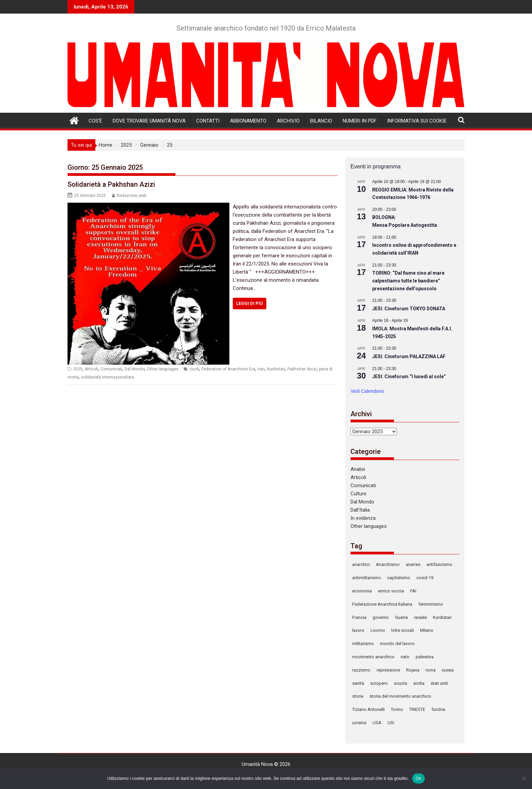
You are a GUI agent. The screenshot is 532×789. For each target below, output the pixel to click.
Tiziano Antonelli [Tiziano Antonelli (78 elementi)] (368, 709)
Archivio (288, 121)
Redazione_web (131, 196)
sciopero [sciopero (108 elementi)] (379, 683)
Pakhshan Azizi (302, 369)
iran (261, 369)
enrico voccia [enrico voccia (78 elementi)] (391, 591)
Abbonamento (248, 121)
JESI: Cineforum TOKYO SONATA (409, 309)
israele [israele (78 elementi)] (420, 617)
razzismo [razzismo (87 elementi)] (361, 670)
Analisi (358, 469)
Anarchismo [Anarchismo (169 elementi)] (388, 564)
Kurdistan (276, 369)
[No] (524, 778)
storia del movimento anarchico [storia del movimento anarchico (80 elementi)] (400, 696)
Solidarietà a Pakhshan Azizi (111, 184)
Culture (358, 494)
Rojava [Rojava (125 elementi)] (413, 670)
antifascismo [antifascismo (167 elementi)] (439, 564)
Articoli (91, 369)
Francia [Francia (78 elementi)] (359, 617)
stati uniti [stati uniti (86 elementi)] (439, 683)
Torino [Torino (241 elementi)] (397, 709)
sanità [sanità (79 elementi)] (358, 683)
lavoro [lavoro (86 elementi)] (358, 630)
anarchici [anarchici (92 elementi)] (361, 564)
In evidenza (363, 518)
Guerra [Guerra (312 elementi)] (401, 617)
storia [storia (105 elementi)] (358, 696)
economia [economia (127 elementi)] (362, 591)
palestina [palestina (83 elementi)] (425, 657)
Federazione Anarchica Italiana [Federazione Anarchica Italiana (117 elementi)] (382, 604)
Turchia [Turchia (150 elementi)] (438, 709)
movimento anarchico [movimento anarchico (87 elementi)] (373, 657)
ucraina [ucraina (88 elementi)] (359, 723)
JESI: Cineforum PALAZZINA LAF (409, 356)
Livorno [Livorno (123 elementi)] (378, 630)
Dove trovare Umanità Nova (149, 121)
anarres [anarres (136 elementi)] (413, 564)
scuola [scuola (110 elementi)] (401, 683)
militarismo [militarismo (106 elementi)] (363, 644)
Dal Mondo (135, 369)
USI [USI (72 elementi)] (391, 723)
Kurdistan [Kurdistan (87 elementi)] (442, 617)
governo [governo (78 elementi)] (381, 617)
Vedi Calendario (367, 391)
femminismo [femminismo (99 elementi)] (431, 604)
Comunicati (111, 369)
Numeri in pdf (360, 121)
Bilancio (321, 121)
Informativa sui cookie (417, 121)
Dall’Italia (360, 510)
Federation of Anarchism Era (228, 369)
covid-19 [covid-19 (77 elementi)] (425, 578)
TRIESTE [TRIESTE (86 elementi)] (417, 709)
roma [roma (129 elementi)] (431, 670)
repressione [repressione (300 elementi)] (388, 670)
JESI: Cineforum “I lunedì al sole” (409, 377)
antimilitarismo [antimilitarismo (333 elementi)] (367, 578)
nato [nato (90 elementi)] (405, 657)
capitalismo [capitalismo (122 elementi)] (399, 578)
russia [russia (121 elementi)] (448, 670)
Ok (419, 778)
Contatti (208, 121)
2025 (78, 369)
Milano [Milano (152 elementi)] (427, 630)
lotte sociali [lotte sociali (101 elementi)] (403, 630)
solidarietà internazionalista (108, 377)
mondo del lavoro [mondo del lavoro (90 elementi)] (397, 644)
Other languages (163, 369)
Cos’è (95, 121)
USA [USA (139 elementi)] (377, 723)
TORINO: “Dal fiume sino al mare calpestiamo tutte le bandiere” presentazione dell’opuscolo (408, 281)
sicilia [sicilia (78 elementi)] (419, 683)
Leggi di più (250, 303)
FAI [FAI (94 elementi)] (413, 591)
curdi (194, 369)
